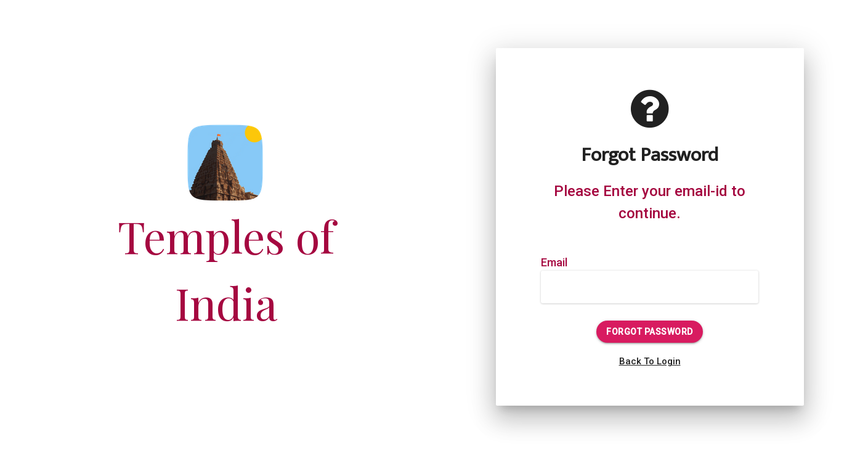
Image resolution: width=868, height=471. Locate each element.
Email (554, 262)
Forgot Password (650, 332)
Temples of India (226, 238)
